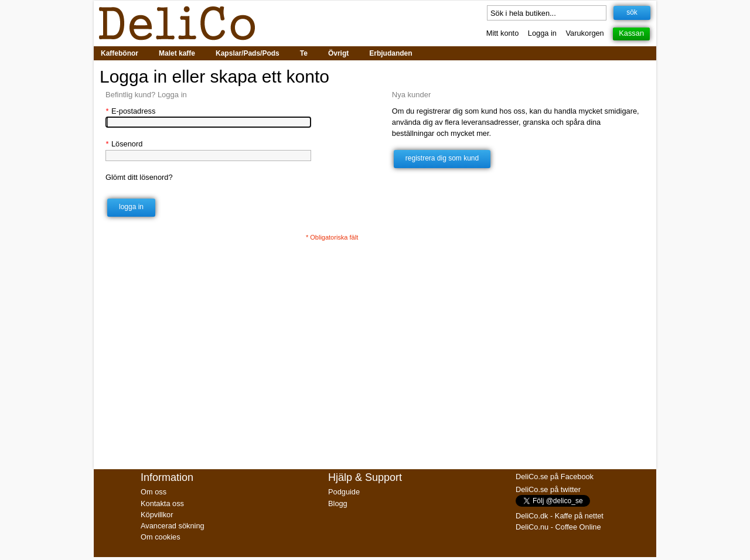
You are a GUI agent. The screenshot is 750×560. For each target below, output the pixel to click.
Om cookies (161, 537)
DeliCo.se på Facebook (555, 477)
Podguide (344, 492)
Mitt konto (502, 33)
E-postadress (130, 111)
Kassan (631, 33)
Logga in (542, 33)
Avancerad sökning (173, 526)
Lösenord (124, 144)
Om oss (154, 492)
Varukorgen (585, 33)
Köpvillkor (157, 515)
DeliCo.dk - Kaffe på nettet (560, 516)
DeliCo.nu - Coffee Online (558, 527)
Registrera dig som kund (442, 158)
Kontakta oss (162, 503)
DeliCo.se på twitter (548, 489)
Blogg (338, 503)
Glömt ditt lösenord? (139, 177)
